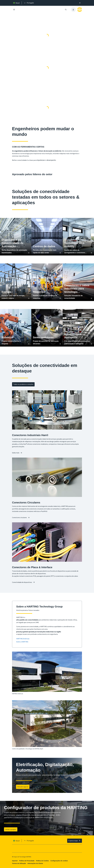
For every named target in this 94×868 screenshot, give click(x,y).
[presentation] (29, 3)
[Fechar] (80, 3)
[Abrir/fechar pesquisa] (66, 10)
